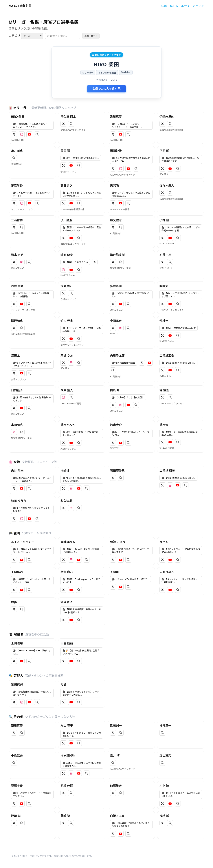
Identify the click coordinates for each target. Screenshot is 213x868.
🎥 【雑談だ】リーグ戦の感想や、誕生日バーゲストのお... (82, 229)
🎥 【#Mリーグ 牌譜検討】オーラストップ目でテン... (180, 295)
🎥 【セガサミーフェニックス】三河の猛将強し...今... (82, 330)
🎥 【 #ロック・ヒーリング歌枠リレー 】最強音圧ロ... (181, 581)
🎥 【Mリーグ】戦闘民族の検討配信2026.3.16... (179, 434)
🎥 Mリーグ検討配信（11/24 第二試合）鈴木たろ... (80, 434)
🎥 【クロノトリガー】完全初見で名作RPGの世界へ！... (181, 551)
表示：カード (91, 36)
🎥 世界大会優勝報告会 (124, 363)
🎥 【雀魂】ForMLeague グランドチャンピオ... (81, 581)
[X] (14, 134)
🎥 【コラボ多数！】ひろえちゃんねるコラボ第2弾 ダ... (82, 194)
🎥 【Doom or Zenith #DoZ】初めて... (131, 579)
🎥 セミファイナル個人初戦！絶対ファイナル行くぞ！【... (32, 364)
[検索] (63, 36)
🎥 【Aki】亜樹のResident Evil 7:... (178, 363)
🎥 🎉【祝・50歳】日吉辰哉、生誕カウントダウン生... (81, 652)
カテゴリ (26, 36)
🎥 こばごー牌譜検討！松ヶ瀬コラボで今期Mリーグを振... (181, 229)
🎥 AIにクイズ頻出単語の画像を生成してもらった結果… (82, 480)
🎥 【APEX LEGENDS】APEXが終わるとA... (131, 295)
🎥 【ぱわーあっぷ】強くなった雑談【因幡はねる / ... (81, 551)
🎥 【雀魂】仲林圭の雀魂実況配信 (179, 328)
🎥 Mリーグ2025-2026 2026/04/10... (81, 158)
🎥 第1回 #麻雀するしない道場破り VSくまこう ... (32, 399)
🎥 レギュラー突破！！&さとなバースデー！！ (32, 194)
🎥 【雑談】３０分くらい (75, 262)
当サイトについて (193, 6)
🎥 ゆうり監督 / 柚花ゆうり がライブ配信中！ (31, 510)
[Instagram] (22, 134)
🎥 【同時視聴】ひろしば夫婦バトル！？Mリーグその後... (30, 126)
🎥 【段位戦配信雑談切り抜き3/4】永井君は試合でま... (180, 160)
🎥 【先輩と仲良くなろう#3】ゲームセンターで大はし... (81, 693)
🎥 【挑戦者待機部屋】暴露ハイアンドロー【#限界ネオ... (82, 611)
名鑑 (164, 6)
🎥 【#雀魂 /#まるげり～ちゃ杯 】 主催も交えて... (131, 551)
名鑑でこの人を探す (106, 89)
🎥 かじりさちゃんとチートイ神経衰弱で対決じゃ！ (32, 795)
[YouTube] (29, 134)
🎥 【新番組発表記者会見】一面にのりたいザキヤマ (32, 693)
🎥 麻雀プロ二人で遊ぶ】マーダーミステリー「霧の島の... (32, 480)
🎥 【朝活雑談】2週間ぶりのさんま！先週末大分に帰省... (131, 825)
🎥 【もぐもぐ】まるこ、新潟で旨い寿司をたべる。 (82, 734)
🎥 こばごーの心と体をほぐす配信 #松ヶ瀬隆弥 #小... (82, 765)
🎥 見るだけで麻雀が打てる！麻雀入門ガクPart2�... (131, 160)
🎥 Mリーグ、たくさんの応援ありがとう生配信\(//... (131, 194)
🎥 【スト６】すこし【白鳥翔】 (128, 398)
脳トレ (174, 6)
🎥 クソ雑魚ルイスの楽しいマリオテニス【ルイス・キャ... (32, 551)
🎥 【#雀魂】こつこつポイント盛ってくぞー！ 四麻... (32, 581)
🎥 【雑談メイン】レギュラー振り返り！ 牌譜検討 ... (31, 295)
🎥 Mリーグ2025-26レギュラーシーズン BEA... (131, 434)
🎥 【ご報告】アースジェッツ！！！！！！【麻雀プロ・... (127, 126)
